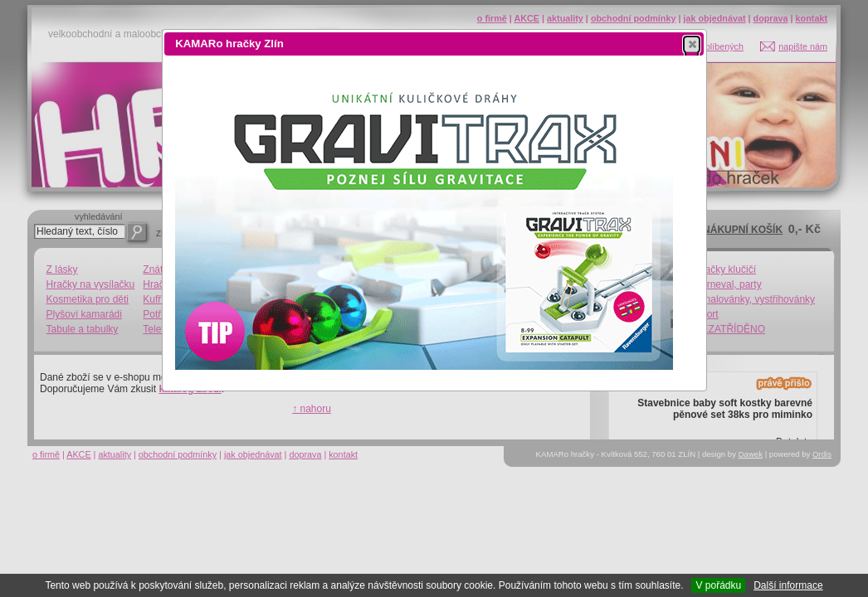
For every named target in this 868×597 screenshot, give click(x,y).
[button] (692, 44)
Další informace (788, 585)
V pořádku (718, 585)
